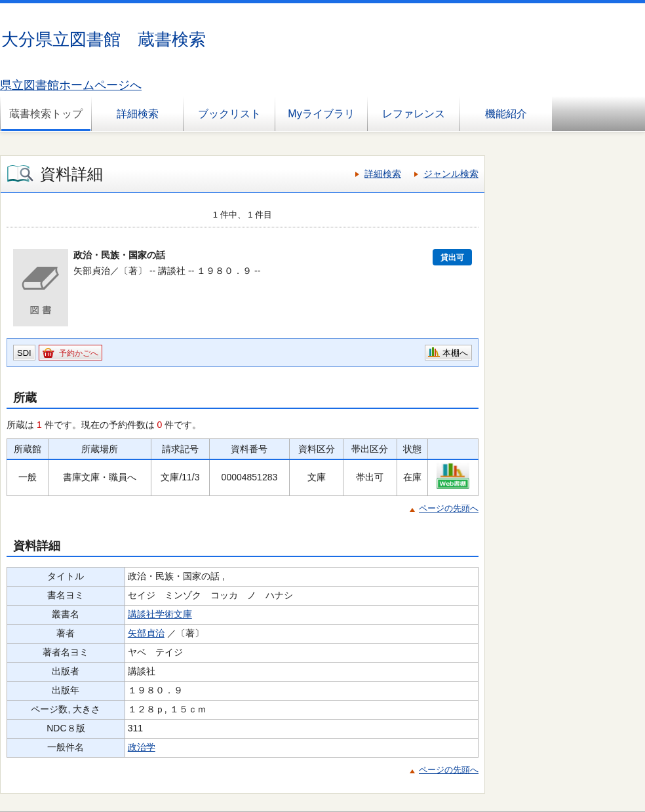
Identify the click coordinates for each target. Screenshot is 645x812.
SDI (24, 353)
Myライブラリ (321, 114)
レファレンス (414, 114)
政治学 (142, 747)
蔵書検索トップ (46, 114)
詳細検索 (138, 114)
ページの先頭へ (449, 508)
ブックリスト (229, 114)
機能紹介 (506, 114)
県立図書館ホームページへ (71, 85)
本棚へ (455, 353)
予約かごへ (79, 353)
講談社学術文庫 (160, 614)
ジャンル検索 (451, 174)
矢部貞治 (146, 633)
